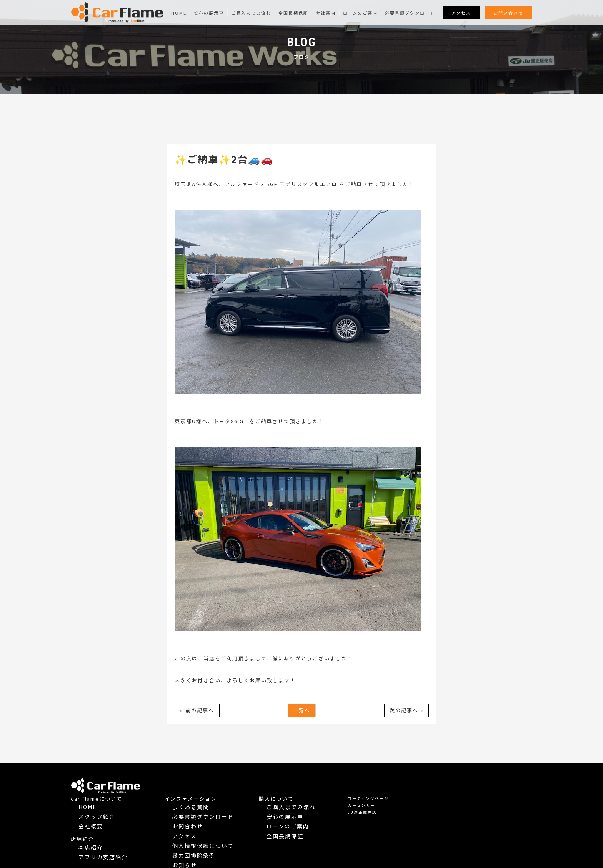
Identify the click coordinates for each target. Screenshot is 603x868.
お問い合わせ (508, 13)
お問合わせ (299, 802)
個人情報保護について (311, 816)
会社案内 (326, 13)
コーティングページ (484, 781)
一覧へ (302, 710)
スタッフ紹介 (208, 796)
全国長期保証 (293, 13)
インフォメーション (306, 782)
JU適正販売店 (478, 795)
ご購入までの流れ (251, 13)
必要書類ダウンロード (410, 13)
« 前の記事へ (197, 710)
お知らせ (297, 830)
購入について (391, 782)
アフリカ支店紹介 (212, 827)
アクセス (461, 13)
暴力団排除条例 (304, 823)
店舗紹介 (198, 814)
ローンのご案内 (360, 13)
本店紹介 (203, 821)
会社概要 (203, 802)
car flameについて (212, 782)
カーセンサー (477, 788)
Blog (294, 837)
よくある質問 (301, 789)
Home (179, 13)
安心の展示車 (209, 13)
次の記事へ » (406, 710)
